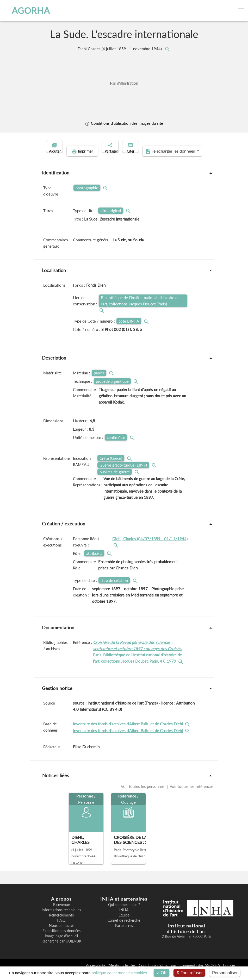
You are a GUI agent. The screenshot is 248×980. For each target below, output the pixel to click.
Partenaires (124, 934)
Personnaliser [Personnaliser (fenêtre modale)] (225, 973)
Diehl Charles (120, 49)
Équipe (124, 923)
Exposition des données (61, 939)
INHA (124, 918)
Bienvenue (61, 913)
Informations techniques (61, 918)
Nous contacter (61, 934)
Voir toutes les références (191, 794)
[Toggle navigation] (242, 10)
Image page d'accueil (61, 944)
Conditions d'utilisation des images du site (124, 123)
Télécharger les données (158, 159)
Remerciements (61, 923)
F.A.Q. (61, 928)
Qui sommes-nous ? (124, 913)
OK (162, 973)
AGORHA (27, 10)
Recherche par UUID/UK (61, 949)
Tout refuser (189, 973)
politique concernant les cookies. (120, 973)
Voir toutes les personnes (143, 794)
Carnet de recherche (124, 928)
